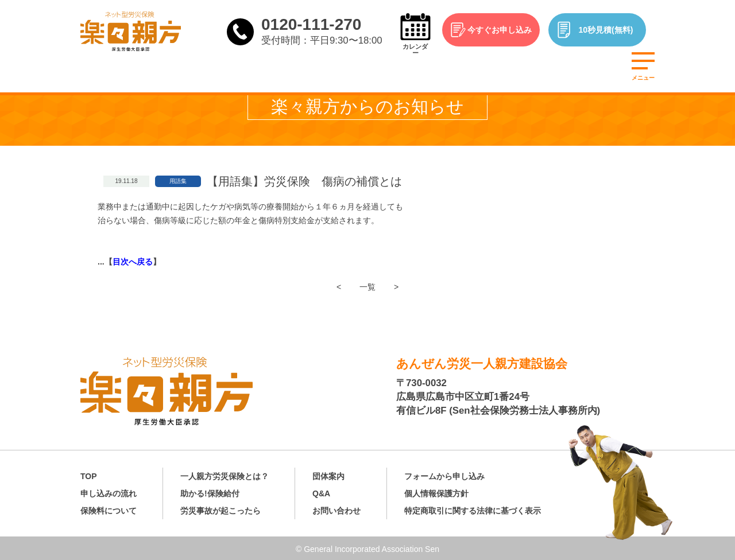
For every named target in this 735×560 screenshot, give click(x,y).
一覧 (367, 287)
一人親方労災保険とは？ (225, 475)
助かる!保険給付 (210, 492)
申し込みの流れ (109, 492)
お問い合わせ (336, 509)
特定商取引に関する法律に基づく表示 (473, 509)
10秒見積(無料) (612, 30)
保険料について (109, 509)
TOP (89, 475)
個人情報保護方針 (436, 492)
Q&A (321, 492)
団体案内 (328, 475)
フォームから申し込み (444, 475)
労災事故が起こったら (220, 509)
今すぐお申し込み (505, 30)
